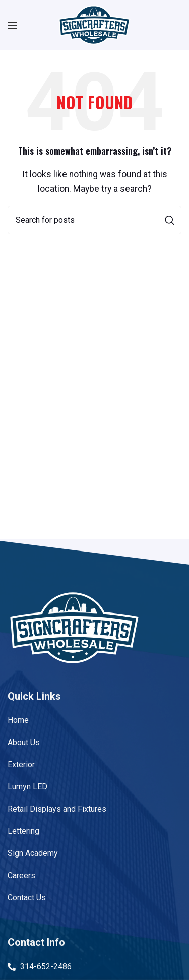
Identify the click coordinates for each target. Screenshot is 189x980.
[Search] (94, 220)
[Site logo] (94, 24)
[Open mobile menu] (13, 25)
